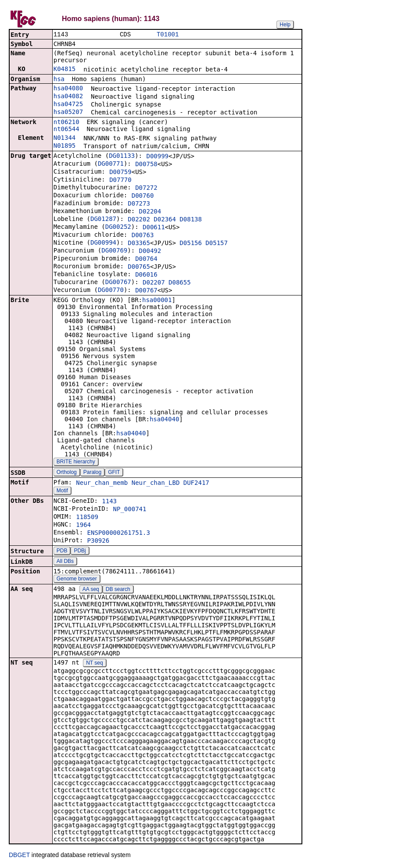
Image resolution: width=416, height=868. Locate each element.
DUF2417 (196, 484)
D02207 (154, 283)
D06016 (146, 275)
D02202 (139, 220)
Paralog (92, 473)
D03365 (139, 244)
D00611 (154, 228)
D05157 (217, 244)
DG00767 (118, 283)
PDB (62, 551)
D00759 (120, 173)
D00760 (143, 196)
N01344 (65, 139)
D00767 (146, 291)
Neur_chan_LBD (156, 484)
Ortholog (67, 473)
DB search (118, 590)
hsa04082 (68, 97)
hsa (59, 80)
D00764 (146, 260)
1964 (83, 526)
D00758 (146, 165)
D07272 (146, 189)
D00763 (143, 236)
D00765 (139, 267)
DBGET (19, 856)
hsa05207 (68, 113)
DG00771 (111, 164)
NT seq (94, 664)
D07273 (139, 204)
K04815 (65, 70)
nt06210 (66, 123)
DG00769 (114, 251)
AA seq (91, 590)
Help (285, 25)
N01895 (65, 146)
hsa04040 (164, 420)
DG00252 (118, 228)
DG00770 (111, 291)
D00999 (157, 157)
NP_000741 (130, 510)
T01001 (168, 35)
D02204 (150, 212)
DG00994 (103, 243)
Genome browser (77, 580)
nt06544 (66, 130)
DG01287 (103, 220)
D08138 (191, 220)
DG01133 (122, 157)
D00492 (150, 252)
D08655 (180, 283)
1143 (109, 502)
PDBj (80, 551)
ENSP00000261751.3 (119, 534)
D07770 (120, 181)
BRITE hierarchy (76, 462)
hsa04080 (68, 89)
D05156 (191, 244)
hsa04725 (68, 105)
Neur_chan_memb (102, 484)
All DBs (65, 562)
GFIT (114, 473)
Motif (62, 491)
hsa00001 (157, 301)
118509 (87, 518)
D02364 (165, 220)
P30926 (99, 541)
